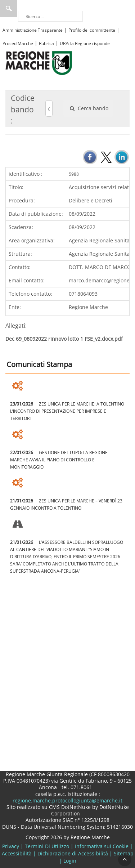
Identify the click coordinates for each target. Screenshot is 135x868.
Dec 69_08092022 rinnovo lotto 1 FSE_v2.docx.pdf (64, 339)
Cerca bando (88, 108)
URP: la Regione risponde (85, 43)
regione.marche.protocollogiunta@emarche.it (67, 800)
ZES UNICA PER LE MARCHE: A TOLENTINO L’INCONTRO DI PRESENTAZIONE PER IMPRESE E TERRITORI (67, 411)
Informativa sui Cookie (102, 846)
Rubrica (46, 43)
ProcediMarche (18, 43)
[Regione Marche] (39, 62)
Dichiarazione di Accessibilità (73, 853)
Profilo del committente (92, 30)
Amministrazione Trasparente (33, 30)
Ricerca (9, 9)
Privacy (11, 846)
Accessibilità (17, 853)
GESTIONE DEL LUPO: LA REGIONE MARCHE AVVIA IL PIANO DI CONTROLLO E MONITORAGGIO (59, 460)
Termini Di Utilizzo (47, 846)
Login (70, 861)
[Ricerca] (50, 16)
